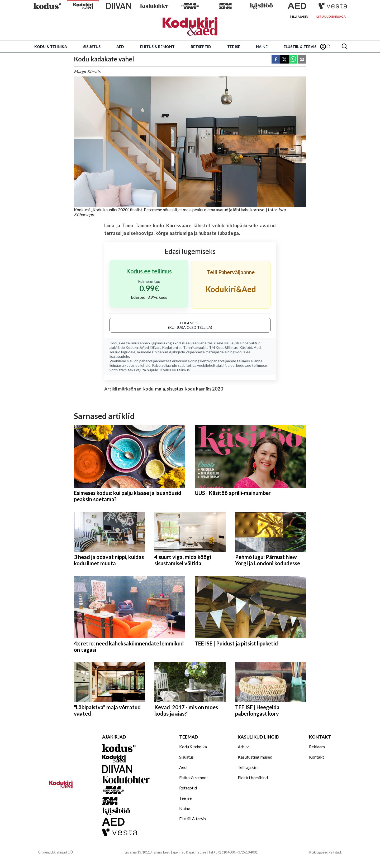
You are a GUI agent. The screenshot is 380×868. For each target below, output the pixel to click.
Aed (120, 47)
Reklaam (317, 747)
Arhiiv (243, 747)
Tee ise (234, 47)
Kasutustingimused (255, 757)
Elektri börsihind (253, 777)
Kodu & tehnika (51, 47)
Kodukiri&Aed (137, 347)
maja (160, 389)
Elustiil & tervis (300, 47)
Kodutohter (172, 347)
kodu (148, 389)
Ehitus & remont (157, 47)
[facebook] (276, 60)
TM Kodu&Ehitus (223, 347)
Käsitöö (246, 347)
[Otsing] (344, 47)
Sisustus (92, 47)
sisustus (175, 389)
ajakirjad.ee (225, 365)
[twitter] (284, 60)
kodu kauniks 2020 (204, 389)
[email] (302, 60)
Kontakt (317, 757)
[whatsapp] (293, 60)
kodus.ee (182, 343)
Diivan (155, 347)
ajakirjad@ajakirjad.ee (189, 852)
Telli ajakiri (299, 16)
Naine (262, 47)
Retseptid (201, 47)
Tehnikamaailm (195, 347)
